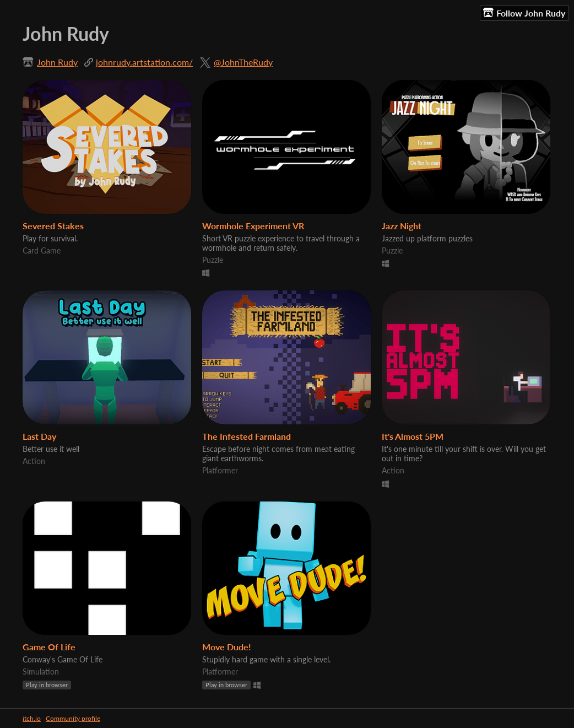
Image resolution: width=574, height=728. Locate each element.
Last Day (39, 436)
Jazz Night (402, 226)
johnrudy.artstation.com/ (144, 62)
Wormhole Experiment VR (253, 226)
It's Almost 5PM (413, 436)
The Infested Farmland (247, 436)
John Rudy (57, 62)
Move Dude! (227, 647)
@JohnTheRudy (243, 62)
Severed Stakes (53, 226)
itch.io (32, 718)
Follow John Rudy (524, 13)
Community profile (73, 718)
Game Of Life (49, 647)
